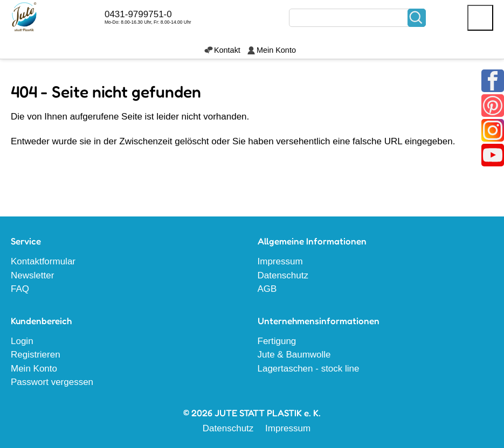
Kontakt (227, 50)
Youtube (493, 155)
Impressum (280, 261)
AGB (267, 289)
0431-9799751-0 (138, 14)
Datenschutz (283, 275)
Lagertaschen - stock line (309, 369)
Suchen (417, 18)
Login (22, 341)
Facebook (493, 81)
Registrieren (36, 355)
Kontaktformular (43, 261)
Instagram (493, 130)
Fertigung (277, 341)
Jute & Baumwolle (294, 355)
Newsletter (32, 275)
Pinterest (493, 106)
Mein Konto (276, 50)
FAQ (20, 289)
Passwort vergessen (52, 382)
